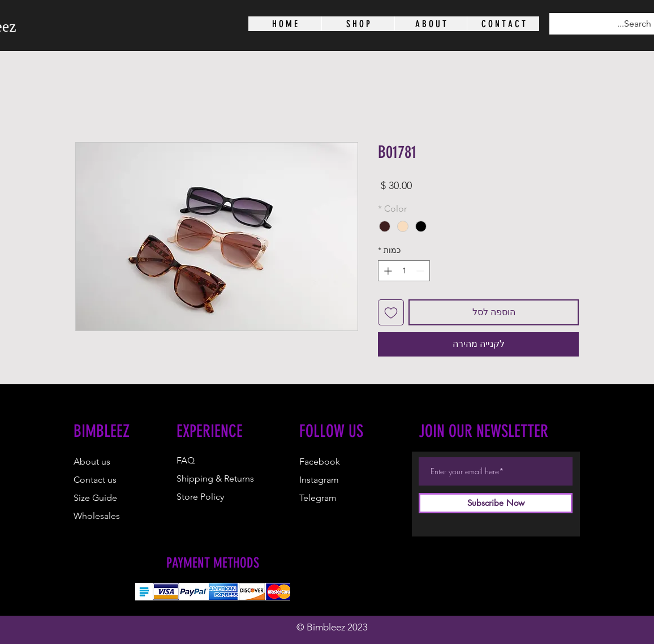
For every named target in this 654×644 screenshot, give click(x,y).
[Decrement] (421, 271)
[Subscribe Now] (496, 503)
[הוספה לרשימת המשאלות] (391, 312)
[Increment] (387, 271)
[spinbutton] (404, 271)
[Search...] (612, 24)
